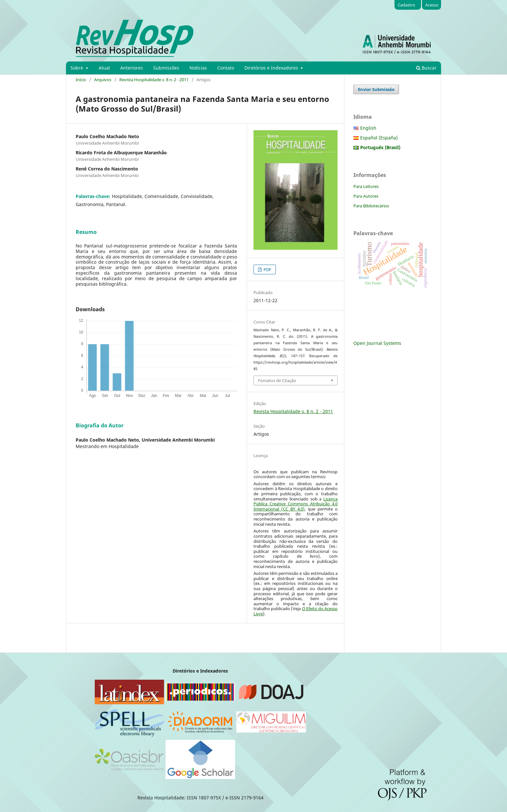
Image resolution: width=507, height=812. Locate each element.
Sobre (77, 68)
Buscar (426, 68)
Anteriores (132, 68)
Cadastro (406, 5)
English (368, 128)
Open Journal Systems (377, 343)
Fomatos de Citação (277, 380)
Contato (226, 68)
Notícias (198, 68)
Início (81, 80)
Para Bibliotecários (371, 206)
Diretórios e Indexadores (272, 68)
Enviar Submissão (376, 89)
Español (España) (379, 138)
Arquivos (103, 80)
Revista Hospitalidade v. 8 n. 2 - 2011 (154, 80)
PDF (267, 269)
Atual (104, 68)
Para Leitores (366, 186)
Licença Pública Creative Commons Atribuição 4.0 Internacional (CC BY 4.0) (296, 504)
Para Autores (366, 196)
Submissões (166, 68)
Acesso (432, 5)
